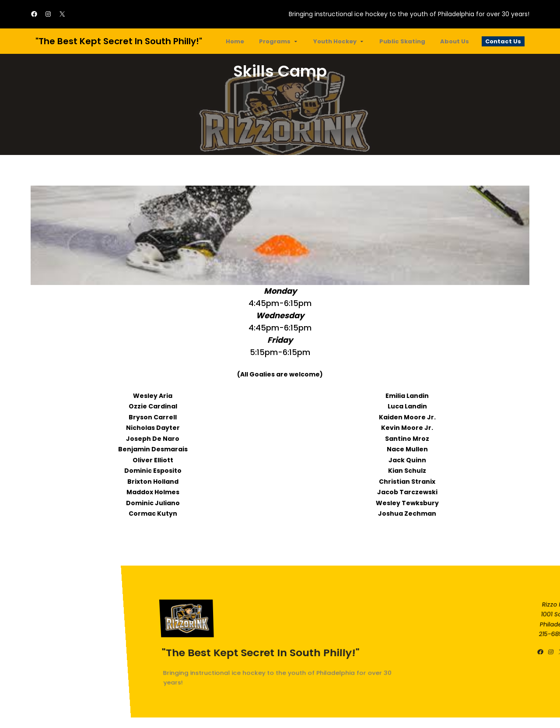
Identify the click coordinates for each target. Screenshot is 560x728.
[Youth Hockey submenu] (362, 41)
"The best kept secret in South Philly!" (119, 41)
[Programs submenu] (296, 41)
